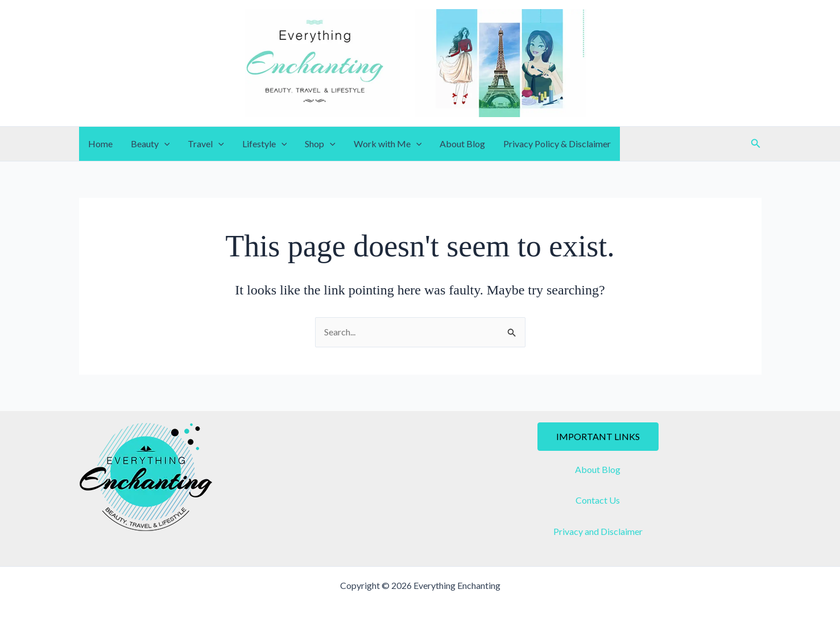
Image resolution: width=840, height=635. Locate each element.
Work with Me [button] (388, 144)
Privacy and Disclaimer (598, 531)
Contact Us (598, 500)
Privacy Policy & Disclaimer (557, 144)
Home (100, 144)
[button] (164, 144)
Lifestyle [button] (265, 144)
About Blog (462, 144)
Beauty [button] (150, 144)
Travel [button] (206, 144)
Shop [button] (320, 144)
